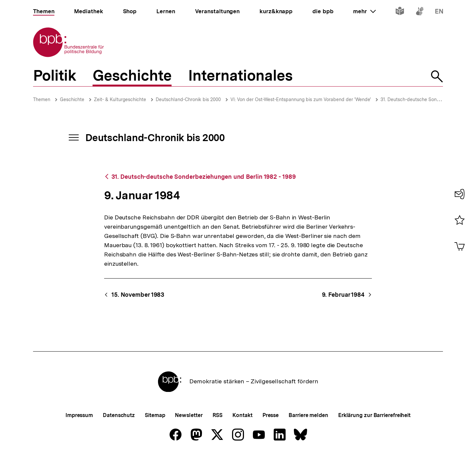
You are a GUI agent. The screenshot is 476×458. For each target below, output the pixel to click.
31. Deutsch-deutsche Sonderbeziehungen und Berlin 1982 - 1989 (204, 177)
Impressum (79, 415)
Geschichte (72, 99)
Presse (271, 415)
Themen (42, 99)
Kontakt (242, 415)
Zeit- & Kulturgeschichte (120, 99)
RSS (218, 415)
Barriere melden (308, 415)
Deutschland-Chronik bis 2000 (188, 99)
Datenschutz (119, 415)
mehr (364, 11)
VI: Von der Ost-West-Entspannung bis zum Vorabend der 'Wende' (301, 99)
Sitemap (155, 415)
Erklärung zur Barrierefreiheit (374, 415)
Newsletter (189, 415)
